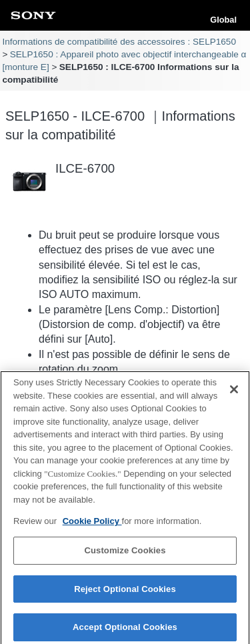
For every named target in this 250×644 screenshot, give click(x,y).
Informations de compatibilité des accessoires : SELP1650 (119, 42)
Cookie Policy (92, 525)
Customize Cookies (125, 554)
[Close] (234, 393)
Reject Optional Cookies (125, 592)
